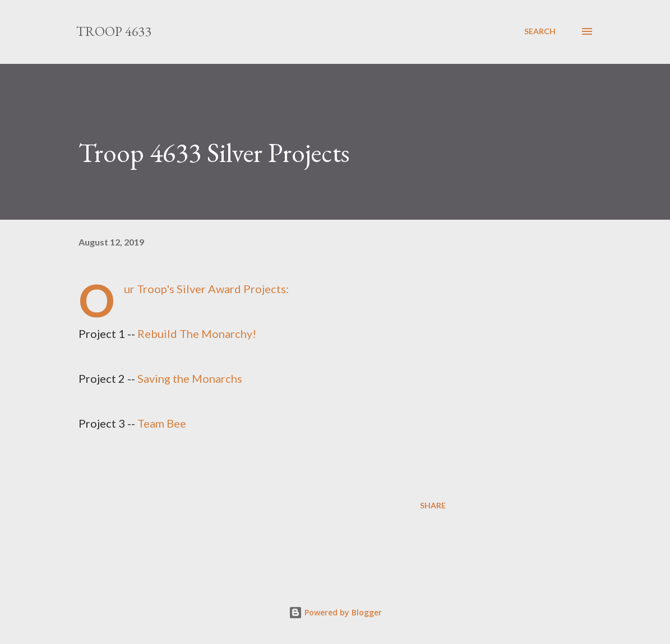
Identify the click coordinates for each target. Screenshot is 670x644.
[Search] (540, 31)
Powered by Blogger (335, 612)
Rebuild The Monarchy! (197, 333)
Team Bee (162, 423)
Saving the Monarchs (190, 378)
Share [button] (433, 505)
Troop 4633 (114, 31)
